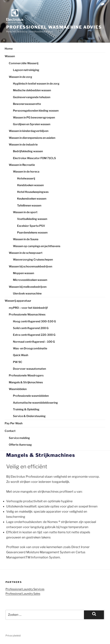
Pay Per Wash (14, 423)
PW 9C (18, 362)
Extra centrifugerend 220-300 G (34, 335)
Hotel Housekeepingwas (33, 192)
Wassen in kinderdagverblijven (29, 131)
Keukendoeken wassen (32, 199)
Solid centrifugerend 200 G (31, 328)
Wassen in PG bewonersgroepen (34, 118)
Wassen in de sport (25, 212)
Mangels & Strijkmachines (26, 382)
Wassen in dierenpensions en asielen (32, 138)
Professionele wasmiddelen (31, 396)
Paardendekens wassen (32, 233)
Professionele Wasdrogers (26, 375)
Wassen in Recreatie (22, 165)
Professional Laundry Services (25, 589)
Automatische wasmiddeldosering (35, 403)
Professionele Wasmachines (27, 315)
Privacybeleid (13, 635)
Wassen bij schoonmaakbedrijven (30, 266)
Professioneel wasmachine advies (54, 27)
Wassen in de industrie (23, 145)
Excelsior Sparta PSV (31, 226)
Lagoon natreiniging (26, 70)
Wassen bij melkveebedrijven (28, 287)
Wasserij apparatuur (18, 301)
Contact (10, 431)
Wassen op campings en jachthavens (37, 246)
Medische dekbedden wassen (32, 90)
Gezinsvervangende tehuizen (32, 97)
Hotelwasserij (26, 178)
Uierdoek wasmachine (27, 294)
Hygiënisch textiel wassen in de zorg (36, 84)
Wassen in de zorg (20, 77)
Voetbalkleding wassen (32, 219)
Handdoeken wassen (30, 185)
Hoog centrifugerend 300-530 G (34, 321)
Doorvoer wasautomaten (29, 369)
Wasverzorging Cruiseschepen (33, 260)
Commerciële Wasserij (24, 63)
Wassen (10, 56)
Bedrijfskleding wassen (28, 151)
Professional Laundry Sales (23, 594)
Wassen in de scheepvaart (26, 253)
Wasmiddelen (18, 389)
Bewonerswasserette (27, 104)
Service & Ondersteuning (29, 416)
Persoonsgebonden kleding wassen (36, 111)
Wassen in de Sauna (26, 239)
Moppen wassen (23, 273)
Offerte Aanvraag (20, 445)
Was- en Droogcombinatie (30, 348)
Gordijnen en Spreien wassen (32, 124)
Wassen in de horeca (26, 172)
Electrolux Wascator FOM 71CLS (34, 158)
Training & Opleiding (26, 409)
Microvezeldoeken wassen (30, 280)
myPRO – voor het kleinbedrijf (28, 308)
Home (9, 49)
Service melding (19, 438)
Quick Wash (21, 355)
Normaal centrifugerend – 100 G (34, 342)
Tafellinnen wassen (29, 206)
